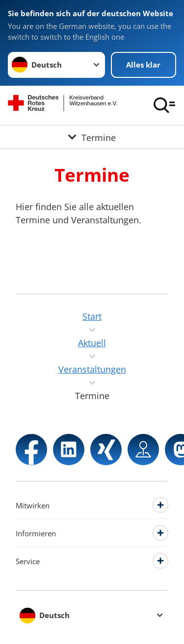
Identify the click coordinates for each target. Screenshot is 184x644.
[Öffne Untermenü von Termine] (92, 137)
